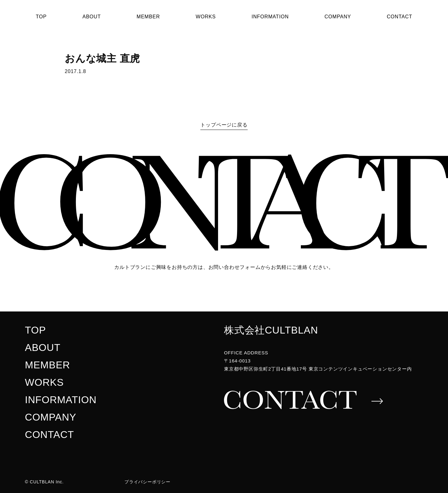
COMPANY (338, 17)
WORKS (206, 17)
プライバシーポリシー (147, 482)
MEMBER (148, 17)
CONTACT (399, 17)
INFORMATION (270, 17)
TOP (41, 17)
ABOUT (92, 17)
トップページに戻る (224, 125)
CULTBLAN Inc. (47, 482)
